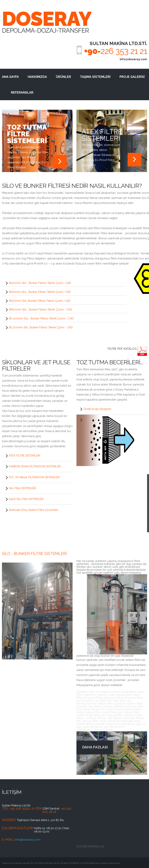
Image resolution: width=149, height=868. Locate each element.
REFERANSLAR (22, 93)
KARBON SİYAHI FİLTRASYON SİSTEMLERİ (35, 466)
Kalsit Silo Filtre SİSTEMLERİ (26, 499)
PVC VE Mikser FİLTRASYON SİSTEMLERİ (34, 477)
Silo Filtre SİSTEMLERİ (23, 488)
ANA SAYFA (10, 77)
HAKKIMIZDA (37, 77)
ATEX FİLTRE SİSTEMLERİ (25, 456)
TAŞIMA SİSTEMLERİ (95, 77)
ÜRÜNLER (63, 77)
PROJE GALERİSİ (132, 77)
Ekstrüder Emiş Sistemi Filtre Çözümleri (34, 510)
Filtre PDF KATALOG (123, 349)
